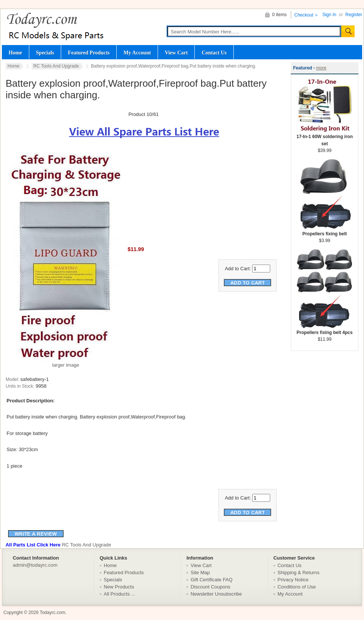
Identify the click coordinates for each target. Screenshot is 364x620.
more (321, 68)
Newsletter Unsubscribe (216, 594)
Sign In (329, 15)
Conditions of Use (297, 587)
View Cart (176, 53)
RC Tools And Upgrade (56, 66)
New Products (119, 587)
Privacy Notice (293, 580)
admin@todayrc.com (35, 565)
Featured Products (89, 53)
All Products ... (120, 594)
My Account (137, 53)
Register (354, 15)
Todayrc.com (53, 612)
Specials (45, 53)
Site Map (200, 573)
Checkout (304, 15)
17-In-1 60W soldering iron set (325, 138)
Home (15, 53)
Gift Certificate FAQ (212, 580)
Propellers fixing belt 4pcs (325, 330)
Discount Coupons (211, 587)
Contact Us (214, 53)
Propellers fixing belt (325, 231)
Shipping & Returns (299, 573)
